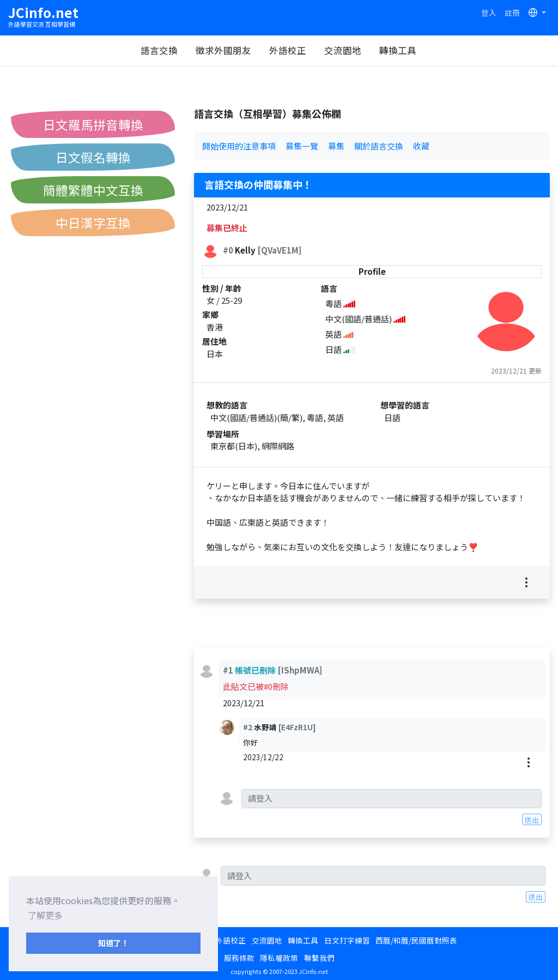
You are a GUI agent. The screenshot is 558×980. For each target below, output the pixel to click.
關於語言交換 (379, 146)
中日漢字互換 (93, 223)
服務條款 (239, 958)
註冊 (512, 13)
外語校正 (288, 50)
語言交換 (159, 50)
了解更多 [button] (45, 915)
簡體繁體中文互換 (93, 190)
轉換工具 (398, 50)
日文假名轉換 (93, 157)
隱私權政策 (279, 958)
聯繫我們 (319, 958)
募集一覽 (302, 146)
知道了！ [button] (113, 943)
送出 (532, 820)
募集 (336, 146)
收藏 (421, 146)
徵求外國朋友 (223, 50)
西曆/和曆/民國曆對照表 (416, 940)
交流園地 (343, 50)
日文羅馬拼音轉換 (93, 124)
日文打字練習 (347, 940)
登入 (489, 13)
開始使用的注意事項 (239, 146)
